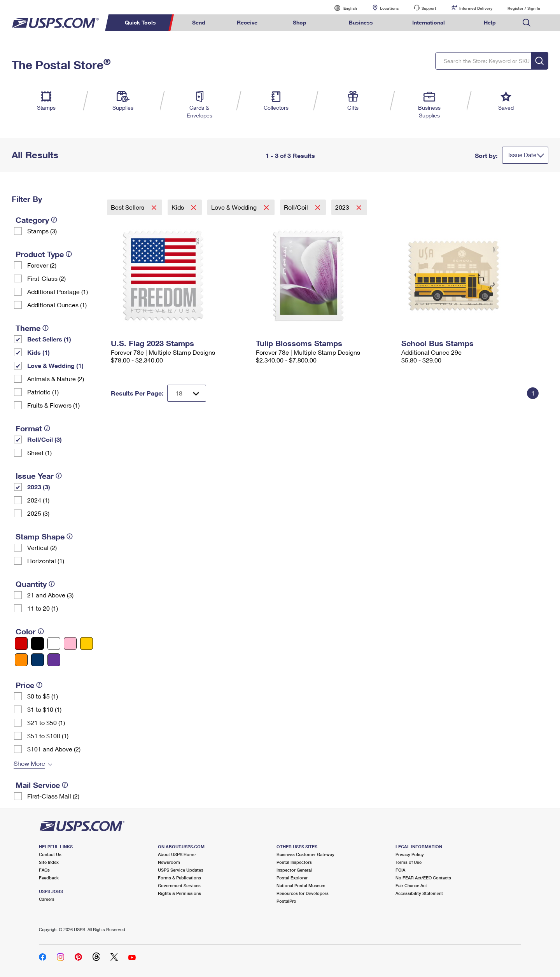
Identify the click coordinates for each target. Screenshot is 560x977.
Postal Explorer (292, 878)
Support (429, 8)
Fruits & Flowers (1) (53, 405)
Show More (29, 763)
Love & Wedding (235, 207)
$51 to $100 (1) (48, 736)
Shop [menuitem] (300, 22)
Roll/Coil (297, 207)
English (342, 8)
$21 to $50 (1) (46, 722)
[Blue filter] (38, 660)
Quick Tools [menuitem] (140, 22)
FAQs (44, 870)
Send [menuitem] (199, 22)
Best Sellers (128, 207)
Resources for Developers (303, 893)
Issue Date (522, 155)
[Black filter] (38, 643)
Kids (178, 207)
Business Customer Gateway (305, 854)
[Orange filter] (21, 660)
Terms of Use (409, 862)
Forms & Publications (179, 878)
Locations (389, 8)
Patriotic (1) (43, 392)
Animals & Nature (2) (56, 379)
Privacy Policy (410, 854)
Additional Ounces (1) (57, 305)
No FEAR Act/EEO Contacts (423, 878)
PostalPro (286, 901)
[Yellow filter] (87, 643)
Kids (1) (38, 352)
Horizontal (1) (46, 561)
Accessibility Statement (419, 893)
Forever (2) (42, 265)
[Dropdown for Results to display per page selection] (187, 393)
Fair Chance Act (411, 885)
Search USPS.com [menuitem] (527, 23)
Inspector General (294, 870)
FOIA (400, 870)
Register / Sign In (524, 8)
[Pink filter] (70, 643)
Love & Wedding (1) (55, 365)
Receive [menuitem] (247, 22)
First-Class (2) (46, 278)
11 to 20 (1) (43, 608)
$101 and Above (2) (54, 749)
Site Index (49, 862)
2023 (343, 207)
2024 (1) (38, 500)
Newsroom (169, 862)
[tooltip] (54, 220)
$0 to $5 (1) (43, 696)
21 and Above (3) (50, 595)
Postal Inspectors (294, 862)
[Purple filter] (54, 660)
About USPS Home (177, 854)
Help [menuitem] (490, 22)
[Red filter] (21, 643)
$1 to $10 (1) (44, 709)
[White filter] (54, 643)
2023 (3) (39, 487)
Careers (47, 899)
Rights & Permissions (179, 893)
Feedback (49, 878)
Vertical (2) (42, 547)
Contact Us (50, 854)
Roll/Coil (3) (45, 439)
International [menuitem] (429, 22)
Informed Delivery (476, 8)
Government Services (179, 885)
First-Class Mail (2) (53, 796)
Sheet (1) (39, 453)
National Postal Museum (301, 885)
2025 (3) (38, 513)
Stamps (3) (42, 231)
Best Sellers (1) (49, 339)
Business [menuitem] (361, 22)
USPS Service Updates (181, 870)
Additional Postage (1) (58, 292)
